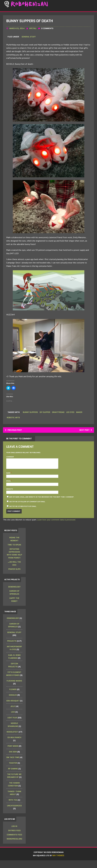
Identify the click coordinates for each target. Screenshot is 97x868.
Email (9, 484)
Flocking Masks (15, 688)
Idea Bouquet (13, 708)
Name (9, 476)
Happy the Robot (15, 603)
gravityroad (60, 413)
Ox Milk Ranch (15, 745)
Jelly (13, 713)
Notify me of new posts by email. (23, 510)
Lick (13, 719)
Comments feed (15, 842)
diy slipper (46, 413)
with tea (13, 807)
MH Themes (59, 863)
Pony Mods (13, 753)
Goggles (13, 702)
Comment (10, 458)
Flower (13, 696)
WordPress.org (15, 846)
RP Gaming (13, 776)
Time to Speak (15, 548)
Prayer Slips (15, 573)
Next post (85, 431)
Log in (15, 834)
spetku (33, 30)
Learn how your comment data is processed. (57, 523)
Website (10, 492)
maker (82, 413)
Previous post (14, 431)
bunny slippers (31, 413)
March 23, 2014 (17, 30)
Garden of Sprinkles (15, 596)
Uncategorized (15, 813)
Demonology (15, 591)
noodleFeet (13, 739)
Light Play (12, 725)
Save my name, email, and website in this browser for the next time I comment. (42, 500)
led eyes (72, 413)
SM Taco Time (13, 764)
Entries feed (15, 838)
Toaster (13, 770)
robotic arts (14, 418)
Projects (12, 645)
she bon (13, 759)
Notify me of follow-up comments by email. (28, 505)
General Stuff (29, 38)
